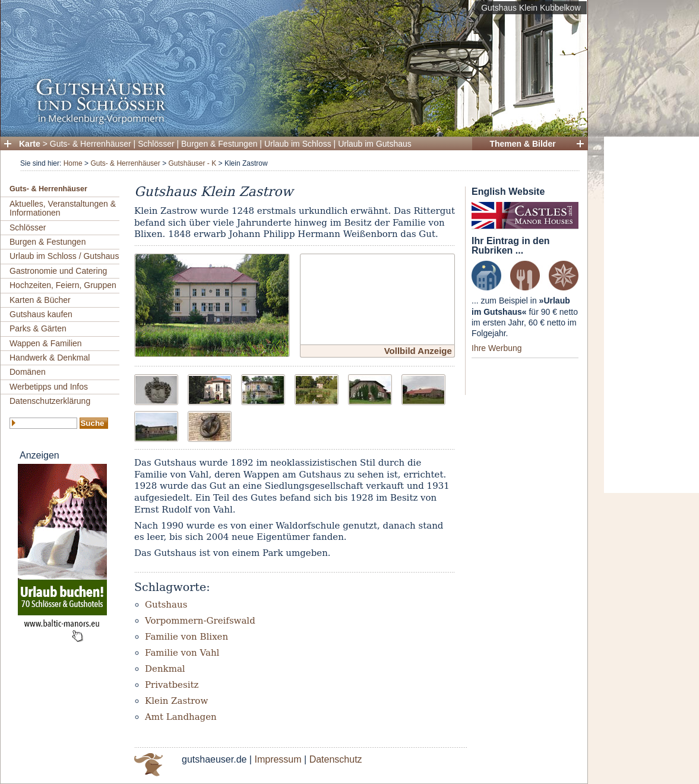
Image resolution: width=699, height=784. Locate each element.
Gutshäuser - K (192, 163)
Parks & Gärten (38, 328)
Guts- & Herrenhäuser (91, 144)
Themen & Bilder (522, 144)
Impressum (278, 759)
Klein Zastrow (176, 701)
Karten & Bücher (40, 300)
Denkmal (165, 669)
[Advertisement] (647, 315)
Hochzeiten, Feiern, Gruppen (63, 285)
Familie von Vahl (182, 653)
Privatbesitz (172, 685)
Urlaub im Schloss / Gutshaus (64, 256)
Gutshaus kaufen (41, 314)
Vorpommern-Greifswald (200, 621)
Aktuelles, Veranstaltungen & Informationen (63, 208)
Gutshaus (166, 605)
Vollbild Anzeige (418, 351)
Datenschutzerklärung (50, 401)
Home (73, 163)
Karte (30, 144)
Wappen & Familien (46, 343)
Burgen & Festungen (219, 144)
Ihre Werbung (497, 348)
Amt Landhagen (181, 717)
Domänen (28, 372)
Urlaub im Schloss (298, 144)
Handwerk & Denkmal (50, 358)
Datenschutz (336, 759)
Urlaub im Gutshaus (375, 144)
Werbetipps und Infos (49, 387)
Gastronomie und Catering (58, 271)
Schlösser (156, 144)
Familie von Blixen (186, 637)
